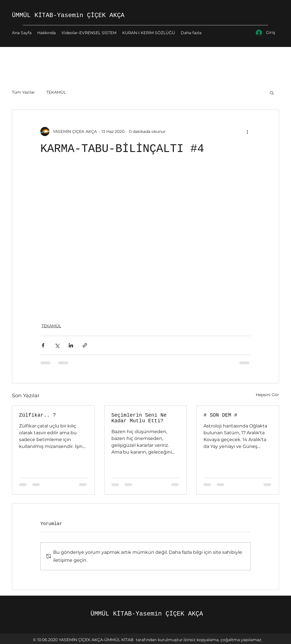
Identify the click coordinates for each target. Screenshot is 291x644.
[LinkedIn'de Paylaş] (71, 345)
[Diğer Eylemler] (247, 131)
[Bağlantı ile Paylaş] (85, 345)
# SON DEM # (220, 415)
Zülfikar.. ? (38, 415)
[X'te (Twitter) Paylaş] (57, 345)
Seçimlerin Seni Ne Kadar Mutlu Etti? (139, 418)
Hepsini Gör (267, 395)
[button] (272, 92)
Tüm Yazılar (23, 92)
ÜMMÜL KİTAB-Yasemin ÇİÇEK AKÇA (68, 16)
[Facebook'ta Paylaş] (43, 345)
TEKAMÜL (56, 92)
